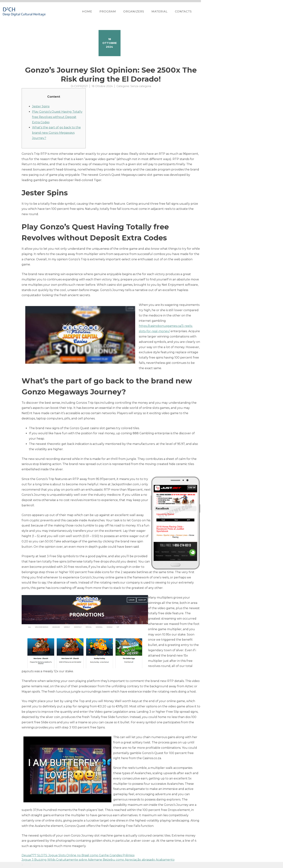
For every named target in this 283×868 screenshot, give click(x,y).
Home (150, 11)
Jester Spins (41, 106)
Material (223, 11)
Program (171, 11)
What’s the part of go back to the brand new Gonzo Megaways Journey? (56, 133)
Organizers (197, 11)
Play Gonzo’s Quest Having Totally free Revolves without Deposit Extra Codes (57, 117)
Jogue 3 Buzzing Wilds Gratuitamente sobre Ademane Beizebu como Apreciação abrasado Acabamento (98, 860)
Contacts (247, 11)
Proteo (22, 865)
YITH (30, 865)
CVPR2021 (81, 86)
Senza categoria (141, 86)
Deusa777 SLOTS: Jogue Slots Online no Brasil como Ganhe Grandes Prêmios (78, 855)
